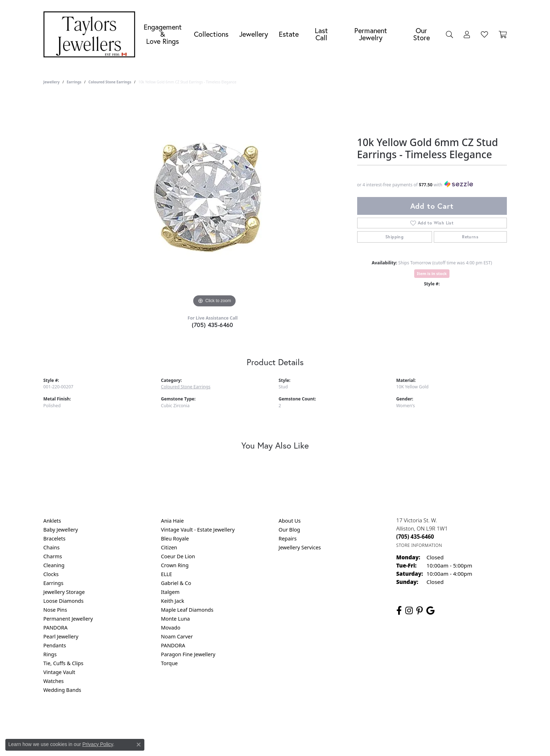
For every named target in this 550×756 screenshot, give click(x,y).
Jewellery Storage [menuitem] (64, 592)
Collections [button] (211, 34)
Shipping (394, 237)
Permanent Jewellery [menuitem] (68, 619)
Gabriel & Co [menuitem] (176, 583)
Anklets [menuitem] (52, 521)
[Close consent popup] (139, 745)
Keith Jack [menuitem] (173, 601)
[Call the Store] (415, 537)
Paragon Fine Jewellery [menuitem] (188, 654)
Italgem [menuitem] (170, 592)
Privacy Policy (240, 719)
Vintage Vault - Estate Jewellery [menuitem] (198, 530)
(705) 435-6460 (213, 325)
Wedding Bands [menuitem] (62, 690)
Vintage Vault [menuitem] (59, 672)
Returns (470, 237)
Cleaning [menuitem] (54, 565)
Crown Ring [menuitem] (175, 565)
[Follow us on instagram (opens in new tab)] (409, 611)
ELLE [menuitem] (167, 574)
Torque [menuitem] (169, 663)
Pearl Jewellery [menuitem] (61, 636)
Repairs (288, 538)
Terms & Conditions (282, 719)
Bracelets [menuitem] (55, 538)
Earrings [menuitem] (53, 583)
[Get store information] (419, 545)
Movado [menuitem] (171, 628)
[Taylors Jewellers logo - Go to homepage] (91, 34)
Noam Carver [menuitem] (177, 636)
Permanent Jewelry (371, 34)
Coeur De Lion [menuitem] (178, 556)
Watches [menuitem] (54, 681)
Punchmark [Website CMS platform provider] (288, 742)
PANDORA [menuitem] (56, 628)
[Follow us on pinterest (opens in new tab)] (420, 611)
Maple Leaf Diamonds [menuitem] (187, 610)
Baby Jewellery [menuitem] (61, 530)
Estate (289, 34)
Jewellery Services (300, 547)
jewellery (52, 82)
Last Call (321, 34)
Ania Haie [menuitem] (173, 521)
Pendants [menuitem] (55, 645)
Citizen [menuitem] (169, 547)
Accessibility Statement (335, 719)
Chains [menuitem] (52, 547)
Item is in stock (432, 273)
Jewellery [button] (254, 34)
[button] (449, 34)
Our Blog (289, 530)
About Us (290, 521)
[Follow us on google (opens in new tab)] (430, 611)
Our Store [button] (422, 34)
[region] (215, 202)
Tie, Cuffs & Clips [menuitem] (64, 663)
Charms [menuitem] (53, 556)
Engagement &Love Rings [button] (163, 34)
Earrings (74, 82)
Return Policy (204, 719)
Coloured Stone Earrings (110, 82)
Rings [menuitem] (50, 654)
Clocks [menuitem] (51, 574)
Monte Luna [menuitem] (176, 619)
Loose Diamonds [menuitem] (64, 601)
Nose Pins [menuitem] (55, 610)
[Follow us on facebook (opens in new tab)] (399, 611)
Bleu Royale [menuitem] (175, 538)
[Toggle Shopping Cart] (503, 34)
